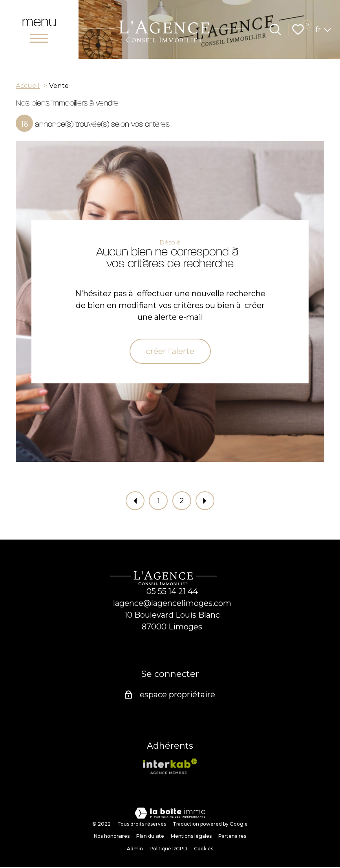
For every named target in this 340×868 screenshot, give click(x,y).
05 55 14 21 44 (172, 592)
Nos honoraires (112, 837)
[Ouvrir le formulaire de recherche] (275, 29)
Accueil (28, 86)
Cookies (204, 849)
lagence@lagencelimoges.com (172, 604)
